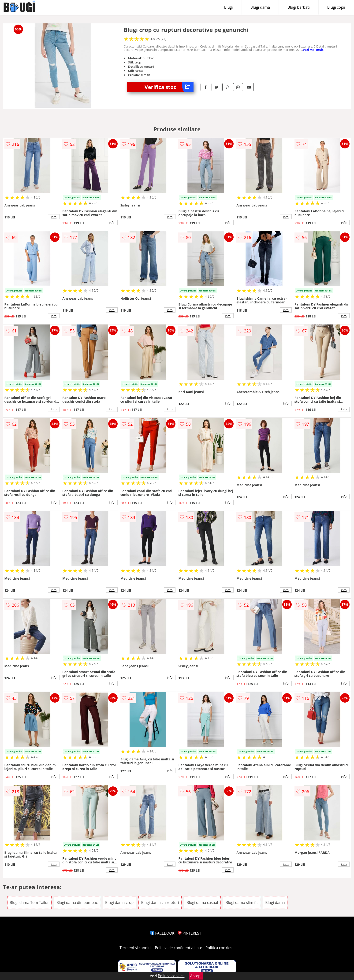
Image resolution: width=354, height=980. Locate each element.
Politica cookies (219, 948)
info (54, 217)
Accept (196, 976)
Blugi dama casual (202, 903)
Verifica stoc (169, 87)
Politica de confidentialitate (179, 948)
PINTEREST (190, 933)
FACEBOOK (162, 933)
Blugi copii (336, 7)
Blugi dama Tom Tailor (29, 903)
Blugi (229, 7)
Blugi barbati (299, 7)
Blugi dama (260, 7)
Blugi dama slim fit (242, 903)
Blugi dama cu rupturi (160, 903)
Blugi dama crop (119, 903)
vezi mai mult (313, 50)
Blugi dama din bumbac (77, 903)
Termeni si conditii (136, 948)
